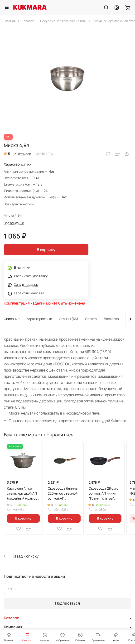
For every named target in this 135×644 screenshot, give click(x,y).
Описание (12, 319)
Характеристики (39, 319)
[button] (64, 128)
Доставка (111, 319)
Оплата (91, 319)
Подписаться (67, 603)
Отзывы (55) (69, 319)
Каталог (11, 618)
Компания (13, 627)
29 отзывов (22, 154)
